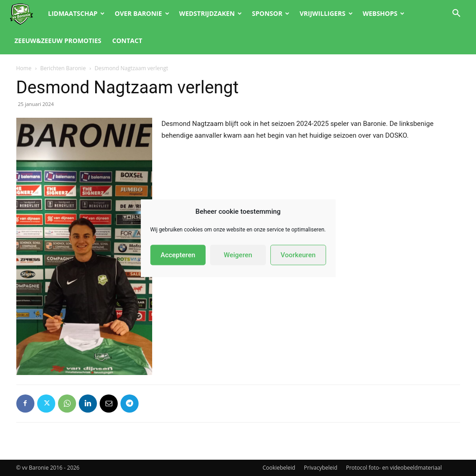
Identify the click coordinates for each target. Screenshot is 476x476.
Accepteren (178, 255)
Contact (127, 41)
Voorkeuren (298, 255)
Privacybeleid (321, 468)
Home (24, 68)
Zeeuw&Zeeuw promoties (58, 41)
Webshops (384, 13)
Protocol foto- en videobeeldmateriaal (394, 468)
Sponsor (271, 13)
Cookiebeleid (279, 468)
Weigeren (238, 255)
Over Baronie (142, 13)
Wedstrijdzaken (211, 13)
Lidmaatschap (76, 13)
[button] (456, 14)
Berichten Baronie (63, 68)
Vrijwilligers (326, 13)
